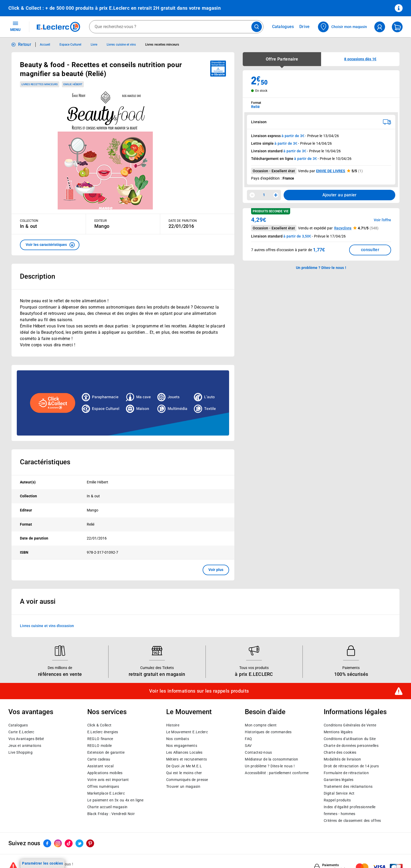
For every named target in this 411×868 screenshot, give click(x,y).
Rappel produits (337, 800)
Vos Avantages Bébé (26, 739)
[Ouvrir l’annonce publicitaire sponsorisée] (123, 403)
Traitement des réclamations (348, 786)
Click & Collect (99, 725)
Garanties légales (339, 780)
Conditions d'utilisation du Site (350, 739)
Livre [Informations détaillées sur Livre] (94, 45)
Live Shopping (20, 752)
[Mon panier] (397, 27)
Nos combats (178, 739)
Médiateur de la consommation (271, 759)
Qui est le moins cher (184, 773)
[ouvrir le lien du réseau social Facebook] (47, 843)
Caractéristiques (45, 462)
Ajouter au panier (340, 195)
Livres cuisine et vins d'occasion (47, 626)
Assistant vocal (100, 766)
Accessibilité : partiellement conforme (277, 773)
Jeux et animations (25, 746)
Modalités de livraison (342, 759)
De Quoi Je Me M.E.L (184, 766)
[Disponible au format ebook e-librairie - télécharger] (218, 69)
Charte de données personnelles (351, 746)
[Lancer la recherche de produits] (257, 27)
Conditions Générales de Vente (350, 725)
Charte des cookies (340, 752)
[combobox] (176, 27)
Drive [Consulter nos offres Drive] (305, 27)
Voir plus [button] (216, 570)
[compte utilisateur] (380, 27)
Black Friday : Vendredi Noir (111, 814)
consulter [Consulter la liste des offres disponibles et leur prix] (370, 250)
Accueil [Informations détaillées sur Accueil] (45, 45)
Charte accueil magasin (107, 807)
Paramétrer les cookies (42, 863)
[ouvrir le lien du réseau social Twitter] (79, 843)
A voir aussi (38, 601)
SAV (248, 746)
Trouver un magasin (183, 786)
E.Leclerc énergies (103, 732)
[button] (50, 245)
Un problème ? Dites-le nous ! (270, 766)
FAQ (248, 739)
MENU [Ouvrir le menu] (15, 26)
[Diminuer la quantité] (252, 195)
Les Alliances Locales (184, 752)
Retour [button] (25, 44)
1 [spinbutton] (264, 195)
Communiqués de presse (187, 780)
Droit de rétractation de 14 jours (351, 766)
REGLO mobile (100, 746)
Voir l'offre (382, 220)
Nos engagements (182, 746)
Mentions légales (338, 732)
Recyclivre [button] (343, 228)
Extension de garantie (106, 752)
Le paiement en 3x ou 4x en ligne (115, 800)
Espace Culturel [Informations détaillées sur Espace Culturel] (70, 45)
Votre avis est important (108, 780)
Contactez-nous (258, 752)
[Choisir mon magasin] (343, 27)
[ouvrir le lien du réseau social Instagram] (58, 843)
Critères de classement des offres (352, 821)
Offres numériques (103, 786)
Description (37, 276)
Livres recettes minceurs (40, 84)
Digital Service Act (339, 793)
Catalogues (18, 725)
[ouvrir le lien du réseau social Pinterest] (90, 843)
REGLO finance (100, 739)
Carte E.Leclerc (21, 732)
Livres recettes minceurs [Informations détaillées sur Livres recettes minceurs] (162, 45)
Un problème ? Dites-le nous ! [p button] (321, 268)
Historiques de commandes (268, 732)
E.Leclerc (106, 793)
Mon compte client (261, 725)
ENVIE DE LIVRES (331, 171)
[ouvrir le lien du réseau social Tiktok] (69, 843)
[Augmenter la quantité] (276, 195)
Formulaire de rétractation (346, 773)
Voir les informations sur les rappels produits (199, 691)
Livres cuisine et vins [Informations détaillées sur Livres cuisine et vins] (121, 45)
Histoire (173, 725)
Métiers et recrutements (187, 759)
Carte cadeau (99, 759)
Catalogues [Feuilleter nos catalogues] (283, 27)
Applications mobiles (105, 773)
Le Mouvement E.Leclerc (187, 732)
